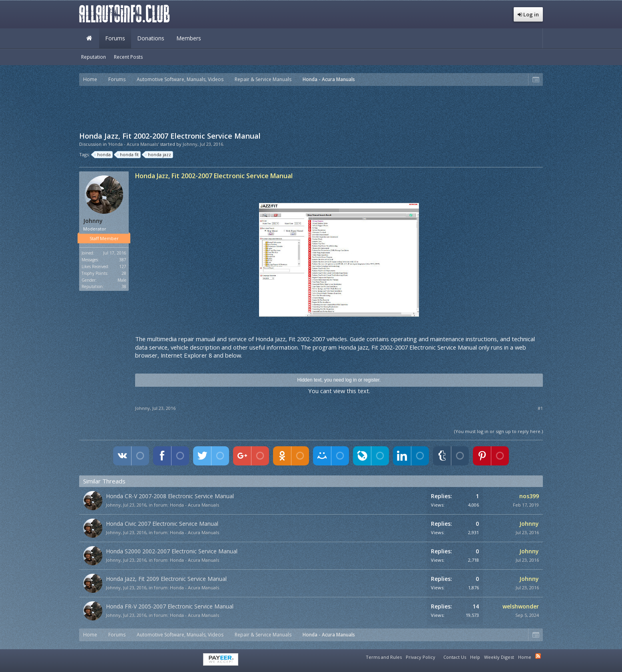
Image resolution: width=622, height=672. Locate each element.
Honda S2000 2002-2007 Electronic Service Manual (172, 551)
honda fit (128, 155)
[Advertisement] (311, 108)
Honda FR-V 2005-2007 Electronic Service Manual (170, 606)
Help (475, 657)
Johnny (190, 144)
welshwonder (521, 606)
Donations (151, 38)
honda (103, 155)
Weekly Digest (499, 657)
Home (89, 38)
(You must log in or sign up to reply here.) (498, 431)
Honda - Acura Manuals (194, 505)
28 (124, 273)
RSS (538, 656)
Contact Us (455, 657)
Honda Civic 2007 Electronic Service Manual (162, 524)
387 (123, 260)
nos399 (529, 496)
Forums (115, 38)
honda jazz (158, 155)
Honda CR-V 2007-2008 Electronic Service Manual (170, 496)
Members (189, 38)
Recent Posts (128, 57)
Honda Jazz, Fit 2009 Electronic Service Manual (166, 579)
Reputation (94, 57)
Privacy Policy (421, 657)
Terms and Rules (384, 657)
